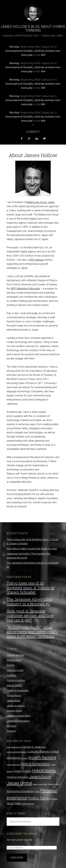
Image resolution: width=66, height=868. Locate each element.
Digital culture (14, 660)
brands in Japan (32, 747)
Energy (10, 665)
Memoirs (12, 726)
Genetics (12, 675)
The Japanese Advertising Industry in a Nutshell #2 (29, 602)
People (37, 792)
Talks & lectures (28, 804)
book (8, 747)
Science (11, 731)
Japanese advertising (18, 716)
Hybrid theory (14, 696)
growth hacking (42, 757)
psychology (54, 799)
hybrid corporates (35, 764)
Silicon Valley (14, 803)
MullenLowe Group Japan (40, 202)
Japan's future (14, 711)
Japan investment (40, 784)
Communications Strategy (17, 752)
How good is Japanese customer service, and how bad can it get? (30, 616)
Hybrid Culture (14, 685)
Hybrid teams (44, 770)
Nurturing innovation (20, 791)
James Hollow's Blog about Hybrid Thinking (33, 28)
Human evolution (16, 680)
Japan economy (16, 706)
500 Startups (37, 260)
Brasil (44, 747)
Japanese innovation (18, 721)
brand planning (17, 747)
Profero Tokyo (38, 798)
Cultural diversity (16, 655)
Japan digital (19, 783)
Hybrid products (22, 771)
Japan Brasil (13, 701)
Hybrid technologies (18, 690)
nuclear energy (53, 784)
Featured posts (15, 670)
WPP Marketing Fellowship (25, 289)
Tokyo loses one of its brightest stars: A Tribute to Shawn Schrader (30, 588)
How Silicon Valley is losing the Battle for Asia (32, 549)
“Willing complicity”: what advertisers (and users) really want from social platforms (32, 632)
